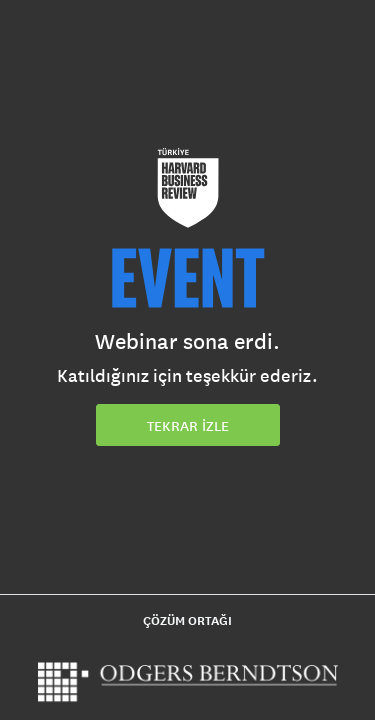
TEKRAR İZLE (188, 426)
